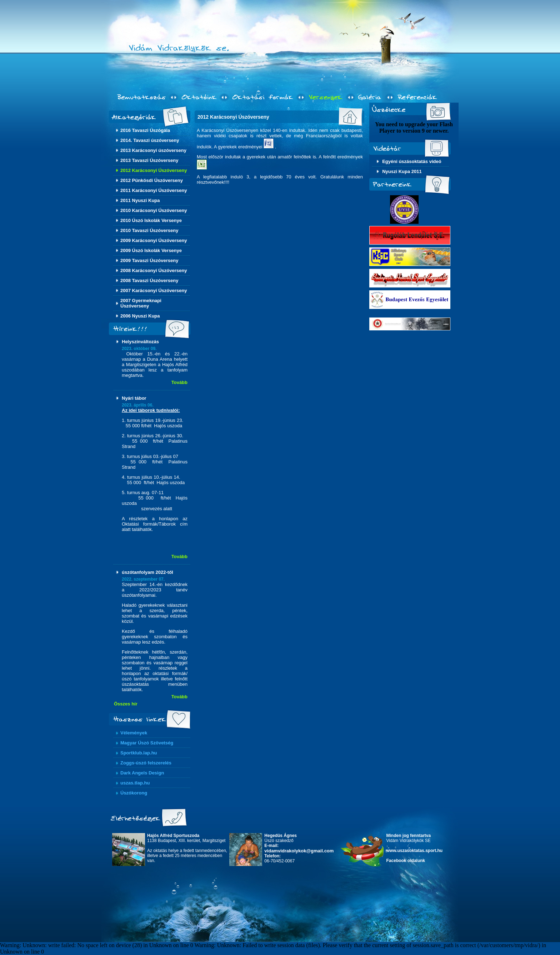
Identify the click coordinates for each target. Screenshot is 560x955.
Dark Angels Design (142, 773)
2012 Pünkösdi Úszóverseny (152, 180)
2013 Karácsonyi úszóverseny (153, 150)
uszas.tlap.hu (135, 783)
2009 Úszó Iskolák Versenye (151, 250)
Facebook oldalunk (406, 861)
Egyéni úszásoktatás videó (412, 161)
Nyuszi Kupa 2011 (402, 171)
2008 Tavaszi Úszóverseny (149, 280)
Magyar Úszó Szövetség (147, 743)
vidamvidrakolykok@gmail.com (299, 851)
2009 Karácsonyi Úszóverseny (154, 240)
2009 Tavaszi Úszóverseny (149, 260)
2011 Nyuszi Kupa (140, 200)
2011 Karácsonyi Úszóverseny (154, 190)
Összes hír (126, 704)
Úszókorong (134, 793)
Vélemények (134, 733)
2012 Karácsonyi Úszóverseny (154, 170)
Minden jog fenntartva (409, 836)
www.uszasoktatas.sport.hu (415, 851)
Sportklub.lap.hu (139, 753)
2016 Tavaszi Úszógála (145, 130)
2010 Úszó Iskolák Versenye (151, 220)
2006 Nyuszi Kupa (140, 316)
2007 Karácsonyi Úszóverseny (154, 291)
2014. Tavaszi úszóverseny (150, 140)
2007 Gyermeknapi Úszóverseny (141, 303)
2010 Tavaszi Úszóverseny (149, 230)
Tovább (179, 382)
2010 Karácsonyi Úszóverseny (154, 210)
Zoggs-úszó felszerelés (146, 763)
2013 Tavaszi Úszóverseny (149, 160)
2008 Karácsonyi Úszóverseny (154, 270)
